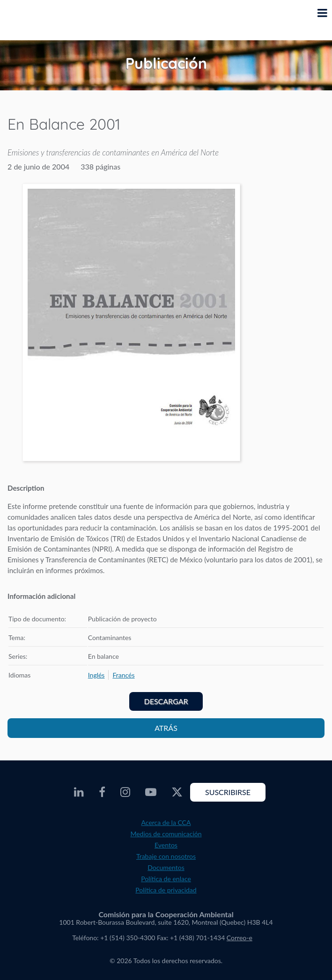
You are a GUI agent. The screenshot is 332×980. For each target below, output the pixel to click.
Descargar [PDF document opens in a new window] (166, 701)
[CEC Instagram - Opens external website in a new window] (125, 792)
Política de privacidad (166, 890)
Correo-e (240, 938)
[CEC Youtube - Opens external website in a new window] (151, 792)
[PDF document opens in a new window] (131, 324)
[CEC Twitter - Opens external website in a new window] (177, 792)
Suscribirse (228, 792)
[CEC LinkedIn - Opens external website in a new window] (79, 792)
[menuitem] (96, 675)
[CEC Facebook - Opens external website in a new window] (102, 792)
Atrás (166, 728)
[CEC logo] (31, 20)
